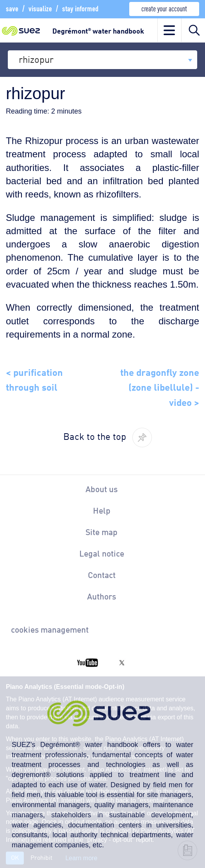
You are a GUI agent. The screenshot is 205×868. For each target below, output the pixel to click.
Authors (102, 596)
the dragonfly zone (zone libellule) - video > (160, 386)
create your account (164, 8)
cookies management (50, 629)
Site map (102, 532)
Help (102, 510)
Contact (102, 575)
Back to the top (95, 436)
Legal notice (102, 553)
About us (102, 489)
